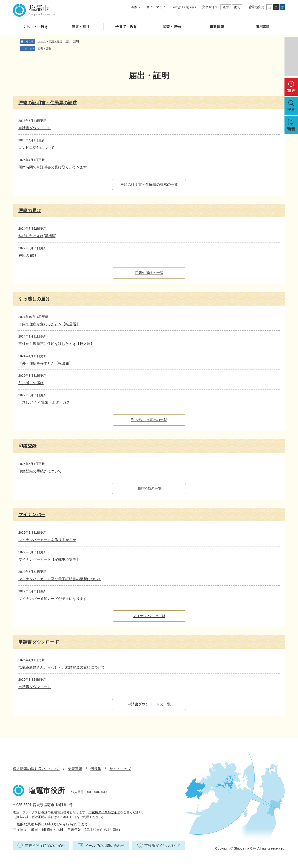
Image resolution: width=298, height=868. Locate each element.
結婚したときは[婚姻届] (38, 236)
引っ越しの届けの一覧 (149, 420)
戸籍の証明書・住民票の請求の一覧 (149, 185)
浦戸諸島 (262, 27)
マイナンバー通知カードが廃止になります (53, 599)
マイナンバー (32, 514)
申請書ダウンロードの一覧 (149, 704)
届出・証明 (44, 48)
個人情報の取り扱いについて (36, 769)
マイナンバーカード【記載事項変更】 (49, 559)
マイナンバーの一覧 (149, 616)
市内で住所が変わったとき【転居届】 (49, 324)
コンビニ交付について (36, 148)
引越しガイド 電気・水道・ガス (44, 402)
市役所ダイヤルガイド (104, 812)
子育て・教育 (126, 27)
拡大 (237, 7)
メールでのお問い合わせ (105, 846)
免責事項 (75, 769)
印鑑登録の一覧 (149, 488)
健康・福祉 (81, 27)
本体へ (135, 7)
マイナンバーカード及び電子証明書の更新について (60, 579)
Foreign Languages (184, 7)
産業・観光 (172, 27)
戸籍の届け (30, 211)
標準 (226, 7)
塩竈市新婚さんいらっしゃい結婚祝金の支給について (62, 667)
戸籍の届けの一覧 (149, 273)
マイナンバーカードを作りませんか (47, 540)
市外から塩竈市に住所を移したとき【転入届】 (56, 344)
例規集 (96, 769)
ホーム (42, 41)
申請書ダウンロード (35, 128)
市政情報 (217, 27)
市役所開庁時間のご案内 (45, 846)
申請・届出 (55, 41)
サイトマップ (156, 7)
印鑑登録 (27, 446)
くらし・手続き (35, 27)
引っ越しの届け (34, 299)
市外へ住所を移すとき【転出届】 (45, 363)
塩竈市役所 (47, 791)
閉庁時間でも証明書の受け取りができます (55, 167)
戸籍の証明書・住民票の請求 (48, 103)
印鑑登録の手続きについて (40, 471)
